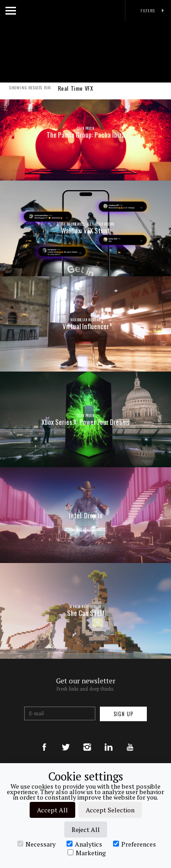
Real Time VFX (76, 94)
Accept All (52, 810)
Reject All (86, 829)
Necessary (36, 844)
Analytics (84, 844)
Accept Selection (110, 810)
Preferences (135, 844)
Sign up (123, 714)
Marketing (87, 852)
